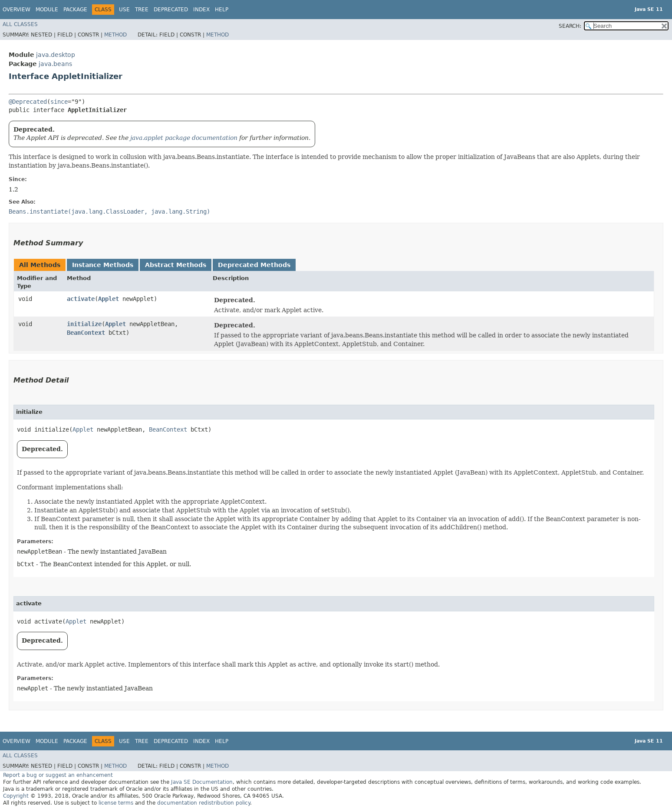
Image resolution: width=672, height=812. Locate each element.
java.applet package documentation (184, 138)
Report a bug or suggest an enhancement (58, 775)
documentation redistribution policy (204, 803)
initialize (84, 324)
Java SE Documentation (202, 782)
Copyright (16, 796)
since (59, 102)
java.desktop (56, 55)
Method (115, 35)
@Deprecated (28, 102)
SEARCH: (570, 26)
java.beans (55, 64)
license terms (116, 803)
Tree (142, 10)
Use (124, 10)
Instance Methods (103, 265)
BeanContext (86, 333)
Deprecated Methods (254, 265)
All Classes (20, 24)
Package (75, 10)
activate (81, 299)
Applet (109, 299)
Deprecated (171, 10)
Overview (16, 10)
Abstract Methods (176, 265)
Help (222, 10)
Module (47, 10)
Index (201, 10)
